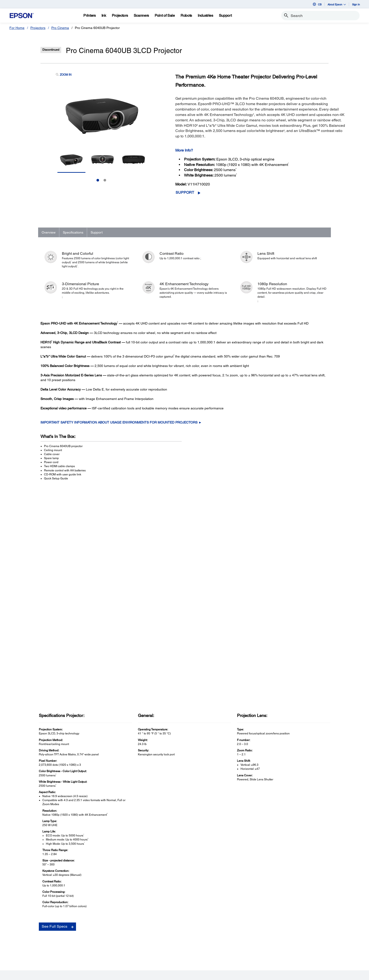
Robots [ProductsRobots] (21, 939)
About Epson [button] (337, 4)
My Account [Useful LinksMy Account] (132, 919)
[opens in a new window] (297, 916)
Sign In (356, 4)
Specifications (73, 232)
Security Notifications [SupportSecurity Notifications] (85, 952)
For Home (17, 28)
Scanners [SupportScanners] (76, 926)
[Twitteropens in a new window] (252, 916)
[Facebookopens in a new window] (241, 916)
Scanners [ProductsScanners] (23, 926)
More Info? (184, 150)
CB (317, 4)
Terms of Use (67, 974)
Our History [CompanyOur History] (186, 919)
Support (185, 192)
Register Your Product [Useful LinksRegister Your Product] (139, 912)
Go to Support (56, 790)
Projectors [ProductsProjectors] (23, 919)
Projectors (38, 28)
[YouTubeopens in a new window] (263, 916)
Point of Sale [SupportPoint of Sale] (79, 932)
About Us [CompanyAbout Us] (184, 912)
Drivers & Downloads (264, 770)
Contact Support (261, 789)
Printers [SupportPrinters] (75, 912)
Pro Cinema (60, 28)
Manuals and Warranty (265, 780)
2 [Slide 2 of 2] (105, 180)
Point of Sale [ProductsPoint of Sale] (25, 932)
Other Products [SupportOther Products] (81, 945)
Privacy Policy (88, 974)
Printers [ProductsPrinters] (21, 912)
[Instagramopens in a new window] (286, 916)
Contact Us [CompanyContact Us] (185, 939)
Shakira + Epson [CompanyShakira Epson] (189, 945)
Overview (49, 232)
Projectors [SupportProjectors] (77, 919)
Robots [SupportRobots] (75, 939)
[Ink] (104, 16)
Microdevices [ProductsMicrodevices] (25, 945)
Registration (258, 784)
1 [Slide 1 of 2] (98, 180)
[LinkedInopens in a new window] (275, 916)
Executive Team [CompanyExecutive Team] (189, 926)
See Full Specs (54, 717)
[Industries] (205, 16)
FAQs (254, 775)
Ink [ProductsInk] (18, 952)
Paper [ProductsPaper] (20, 959)
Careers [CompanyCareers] (183, 932)
